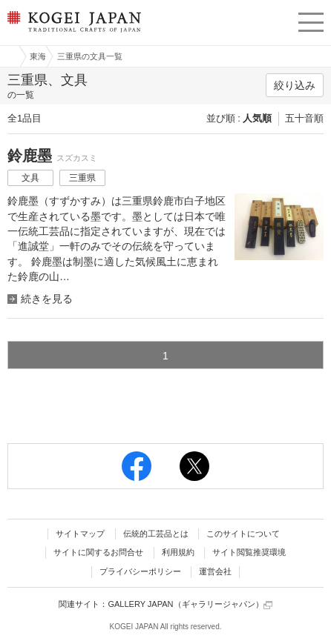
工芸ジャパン (8, 56)
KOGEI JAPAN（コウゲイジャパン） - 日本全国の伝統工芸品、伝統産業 (73, 34)
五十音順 (304, 118)
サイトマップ (80, 534)
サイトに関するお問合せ (98, 552)
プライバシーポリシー (140, 571)
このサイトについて (243, 534)
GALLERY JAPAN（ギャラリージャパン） (190, 604)
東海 (38, 56)
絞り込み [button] (295, 85)
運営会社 (215, 571)
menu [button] (311, 20)
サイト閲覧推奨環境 (249, 552)
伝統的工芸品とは (156, 534)
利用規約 (178, 552)
